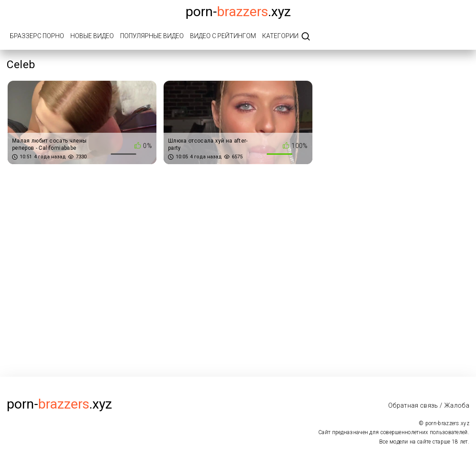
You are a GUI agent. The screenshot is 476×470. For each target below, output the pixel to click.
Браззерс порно (37, 36)
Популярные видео (152, 36)
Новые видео (92, 36)
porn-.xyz (238, 11)
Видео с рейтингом (223, 36)
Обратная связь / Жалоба (429, 405)
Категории (280, 36)
